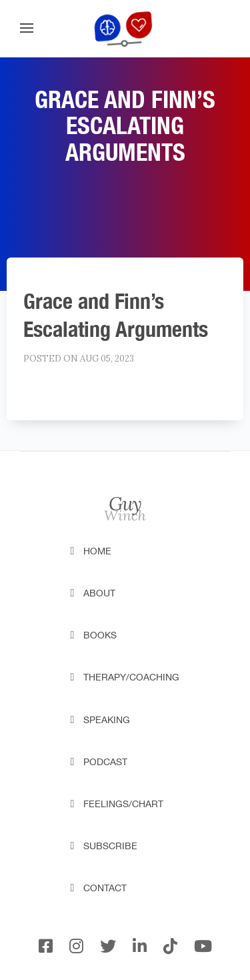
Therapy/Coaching (131, 677)
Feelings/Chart (123, 804)
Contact (105, 888)
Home (97, 551)
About (99, 593)
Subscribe (110, 846)
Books (100, 635)
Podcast (105, 762)
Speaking (107, 720)
